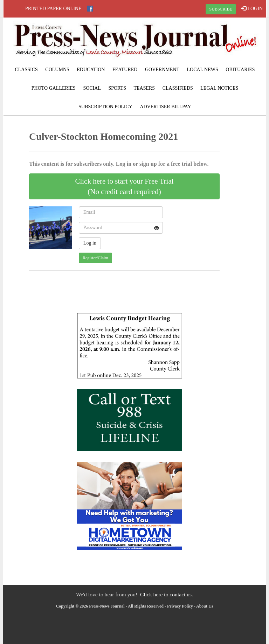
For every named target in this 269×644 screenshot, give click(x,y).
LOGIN (252, 8)
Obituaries (240, 70)
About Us (205, 606)
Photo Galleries (54, 88)
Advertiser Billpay (165, 107)
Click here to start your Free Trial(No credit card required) (124, 186)
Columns (57, 70)
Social (92, 88)
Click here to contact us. (167, 594)
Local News (202, 70)
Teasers (144, 88)
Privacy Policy (180, 606)
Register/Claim (95, 258)
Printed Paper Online (53, 9)
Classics (26, 70)
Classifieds (178, 88)
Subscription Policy (105, 107)
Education (91, 70)
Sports (117, 88)
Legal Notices (219, 88)
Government (162, 70)
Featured (125, 70)
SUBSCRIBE (221, 9)
